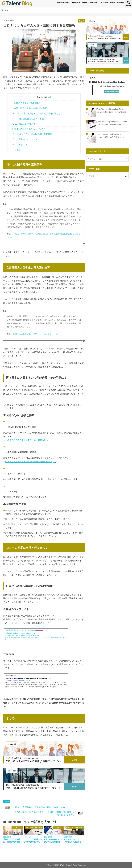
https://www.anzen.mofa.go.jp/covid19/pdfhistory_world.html (22, 636)
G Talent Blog (65, 865)
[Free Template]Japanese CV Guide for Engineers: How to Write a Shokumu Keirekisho (112, 123)
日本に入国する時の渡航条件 (26, 103)
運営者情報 (121, 3)
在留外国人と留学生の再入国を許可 (29, 108)
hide (49, 97)
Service (113, 3)
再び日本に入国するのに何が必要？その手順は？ (38, 114)
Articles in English (63, 3)
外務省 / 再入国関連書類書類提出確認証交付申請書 (29, 462)
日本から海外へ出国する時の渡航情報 (33, 134)
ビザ (7, 802)
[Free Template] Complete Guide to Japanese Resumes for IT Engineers (112, 110)
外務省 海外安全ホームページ (16, 630)
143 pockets (38, 630)
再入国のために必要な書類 (28, 119)
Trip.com (20, 145)
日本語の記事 (76, 3)
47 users (30, 630)
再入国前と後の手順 (25, 124)
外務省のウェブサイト (26, 139)
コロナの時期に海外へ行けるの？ (28, 129)
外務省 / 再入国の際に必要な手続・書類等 (25, 440)
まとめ (16, 150)
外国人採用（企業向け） (90, 3)
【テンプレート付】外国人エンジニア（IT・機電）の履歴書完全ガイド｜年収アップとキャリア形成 (112, 136)
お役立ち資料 (104, 3)
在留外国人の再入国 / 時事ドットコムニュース (34, 334)
